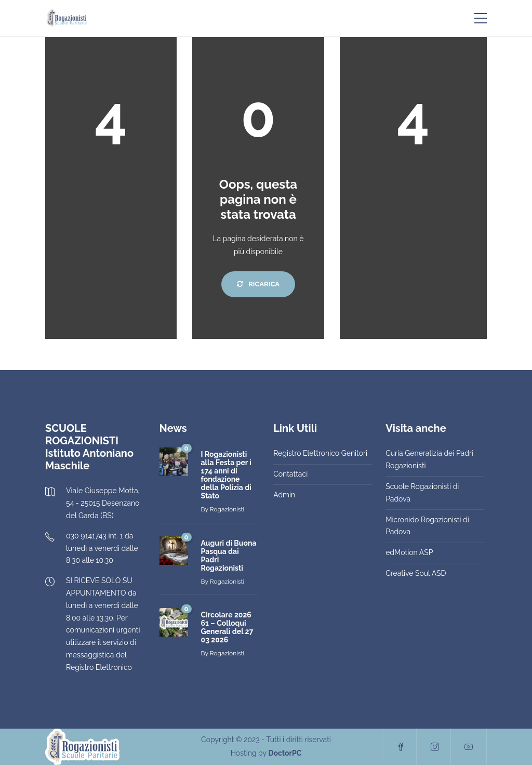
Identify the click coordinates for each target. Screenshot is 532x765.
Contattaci (290, 474)
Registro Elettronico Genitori (320, 453)
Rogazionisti (227, 509)
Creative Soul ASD (416, 573)
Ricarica (258, 284)
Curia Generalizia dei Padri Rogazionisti (429, 459)
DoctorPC (285, 753)
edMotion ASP (409, 552)
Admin (284, 495)
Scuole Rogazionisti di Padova (422, 493)
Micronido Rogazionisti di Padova (427, 526)
